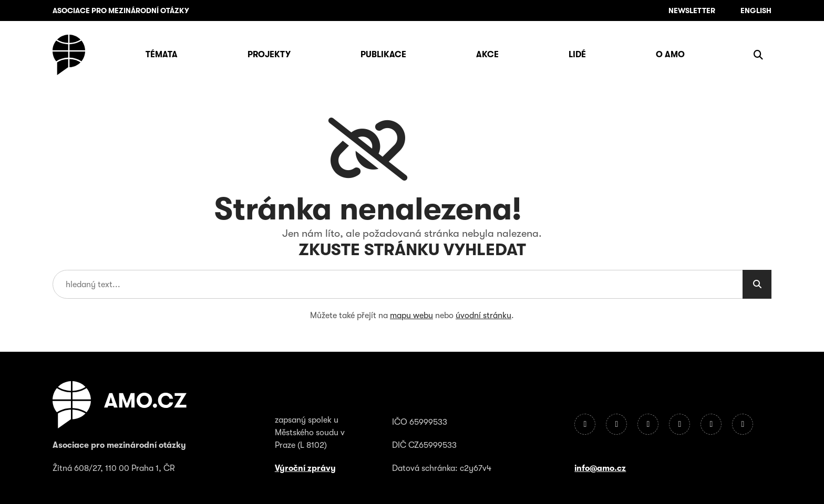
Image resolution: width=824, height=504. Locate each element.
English (756, 10)
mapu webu (411, 316)
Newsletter (692, 10)
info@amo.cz (600, 468)
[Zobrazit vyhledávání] (758, 55)
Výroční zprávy (305, 468)
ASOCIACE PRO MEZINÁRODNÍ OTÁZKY (121, 10)
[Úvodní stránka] (69, 55)
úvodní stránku (483, 316)
